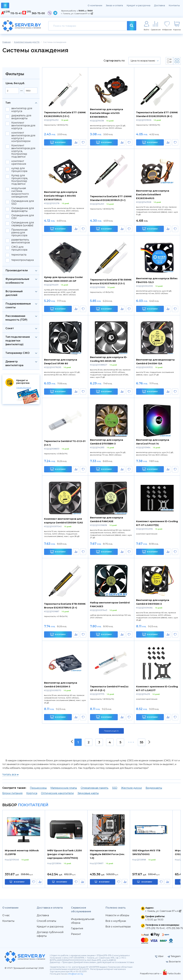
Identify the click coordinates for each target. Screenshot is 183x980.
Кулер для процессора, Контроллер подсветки (20, 180)
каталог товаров (5, 6)
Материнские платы (64, 788)
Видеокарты (154, 788)
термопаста (19, 255)
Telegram (174, 956)
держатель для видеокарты (21, 117)
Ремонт (76, 934)
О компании (95, 5)
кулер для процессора (19, 170)
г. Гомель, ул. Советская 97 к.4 (77, 13)
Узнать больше (24, 388)
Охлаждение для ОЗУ (23, 217)
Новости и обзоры (117, 915)
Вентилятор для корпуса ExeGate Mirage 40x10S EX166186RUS (107, 113)
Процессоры (38, 788)
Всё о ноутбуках (116, 921)
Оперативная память (95, 788)
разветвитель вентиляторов (21, 241)
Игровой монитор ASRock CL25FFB (22, 852)
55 (142, 742)
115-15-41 (16, 13)
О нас (6, 915)
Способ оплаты (46, 921)
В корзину (58, 142)
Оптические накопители (57, 793)
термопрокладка (23, 260)
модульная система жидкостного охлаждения (20, 193)
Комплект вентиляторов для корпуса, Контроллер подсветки (23, 151)
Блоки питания (12, 793)
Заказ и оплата (114, 5)
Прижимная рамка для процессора (19, 233)
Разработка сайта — (151, 973)
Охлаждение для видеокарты (23, 210)
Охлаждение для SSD (23, 202)
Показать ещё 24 (111, 731)
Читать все (10, 774)
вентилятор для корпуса (22, 110)
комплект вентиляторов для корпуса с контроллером (23, 137)
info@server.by (76, 974)
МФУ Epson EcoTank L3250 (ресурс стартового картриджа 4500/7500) (65, 854)
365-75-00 (38, 13)
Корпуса (32, 793)
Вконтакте (173, 962)
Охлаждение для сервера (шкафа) (23, 224)
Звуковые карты (88, 793)
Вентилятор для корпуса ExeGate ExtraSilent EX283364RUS (153, 194)
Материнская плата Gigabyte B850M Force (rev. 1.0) (107, 854)
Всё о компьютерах (118, 927)
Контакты (174, 5)
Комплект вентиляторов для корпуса (23, 126)
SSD (115, 788)
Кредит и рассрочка (138, 5)
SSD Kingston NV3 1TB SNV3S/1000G (146, 852)
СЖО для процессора (19, 248)
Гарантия (77, 928)
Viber (159, 956)
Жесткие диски (131, 788)
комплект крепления (19, 163)
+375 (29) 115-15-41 (155, 928)
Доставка (159, 5)
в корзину (19, 882)
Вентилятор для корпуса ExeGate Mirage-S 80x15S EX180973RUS (61, 196)
